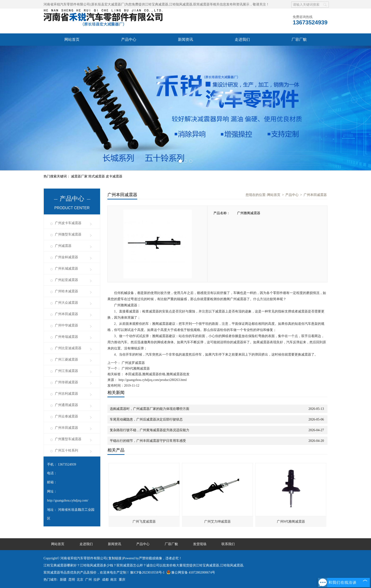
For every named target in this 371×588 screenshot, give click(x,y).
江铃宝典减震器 (157, 4)
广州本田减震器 (66, 314)
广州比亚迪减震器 (68, 348)
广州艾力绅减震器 (217, 522)
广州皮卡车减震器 (68, 223)
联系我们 (228, 544)
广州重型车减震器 (68, 439)
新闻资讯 (185, 39)
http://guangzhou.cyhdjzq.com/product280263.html (153, 380)
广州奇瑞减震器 (66, 337)
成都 (105, 580)
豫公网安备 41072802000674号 (191, 572)
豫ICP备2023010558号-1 (147, 572)
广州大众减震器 (66, 303)
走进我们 (242, 39)
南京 (114, 580)
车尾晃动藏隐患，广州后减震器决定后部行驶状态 (146, 419)
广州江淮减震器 (66, 371)
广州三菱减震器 (66, 360)
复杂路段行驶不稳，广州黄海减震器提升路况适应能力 (150, 430)
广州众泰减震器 (66, 416)
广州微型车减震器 (68, 234)
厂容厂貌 (299, 39)
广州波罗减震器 (133, 363)
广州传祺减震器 (66, 382)
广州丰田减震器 (66, 428)
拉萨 (97, 580)
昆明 (72, 580)
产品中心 (129, 39)
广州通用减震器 (66, 405)
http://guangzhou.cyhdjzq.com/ (68, 500)
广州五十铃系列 (66, 450)
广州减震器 (63, 246)
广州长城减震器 (66, 269)
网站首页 (72, 39)
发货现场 (200, 544)
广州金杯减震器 (66, 257)
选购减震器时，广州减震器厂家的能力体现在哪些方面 (150, 409)
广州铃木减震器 (66, 291)
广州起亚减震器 (66, 280)
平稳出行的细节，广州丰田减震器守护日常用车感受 (148, 441)
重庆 (122, 580)
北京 (80, 580)
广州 (88, 580)
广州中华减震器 (66, 325)
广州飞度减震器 (144, 522)
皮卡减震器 (114, 176)
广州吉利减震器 (66, 394)
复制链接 (115, 558)
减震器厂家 (80, 176)
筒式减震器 (97, 176)
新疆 (63, 580)
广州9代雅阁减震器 (135, 369)
